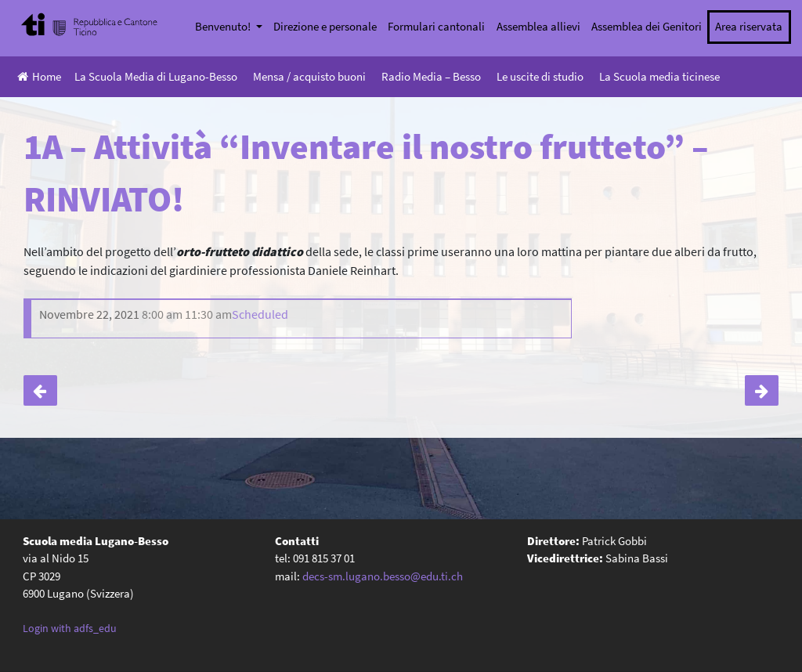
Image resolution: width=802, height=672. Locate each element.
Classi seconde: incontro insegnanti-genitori (40, 390)
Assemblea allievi (538, 26)
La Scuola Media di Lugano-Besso (156, 76)
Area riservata (749, 26)
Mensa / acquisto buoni (309, 76)
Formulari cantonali (436, 26)
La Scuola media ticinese (659, 76)
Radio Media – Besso (431, 76)
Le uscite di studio (540, 76)
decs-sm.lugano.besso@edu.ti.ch (383, 576)
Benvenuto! (224, 26)
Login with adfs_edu (70, 628)
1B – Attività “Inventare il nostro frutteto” (762, 390)
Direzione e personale (325, 26)
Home (39, 76)
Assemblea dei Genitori (647, 26)
